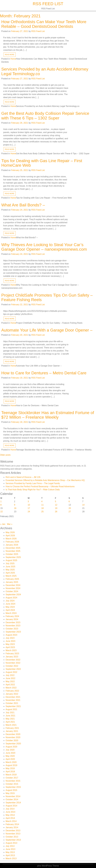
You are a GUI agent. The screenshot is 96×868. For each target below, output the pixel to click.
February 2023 (12, 654)
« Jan (3, 524)
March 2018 (11, 775)
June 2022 (11, 678)
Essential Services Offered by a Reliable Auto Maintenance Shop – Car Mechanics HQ (45, 480)
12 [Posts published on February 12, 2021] (56, 505)
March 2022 (11, 688)
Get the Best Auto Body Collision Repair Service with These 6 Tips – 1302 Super (45, 116)
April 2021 (10, 722)
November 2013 (13, 834)
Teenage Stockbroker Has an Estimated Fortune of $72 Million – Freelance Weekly (48, 415)
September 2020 (13, 744)
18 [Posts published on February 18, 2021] (42, 508)
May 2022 (10, 681)
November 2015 (13, 781)
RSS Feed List (48, 4)
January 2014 (12, 827)
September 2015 (13, 787)
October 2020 (12, 740)
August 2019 (11, 765)
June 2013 (11, 849)
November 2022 (13, 663)
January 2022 (12, 694)
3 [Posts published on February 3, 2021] (28, 501)
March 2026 (11, 539)
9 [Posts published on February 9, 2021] (15, 505)
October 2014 (12, 799)
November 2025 (13, 551)
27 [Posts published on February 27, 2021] (70, 512)
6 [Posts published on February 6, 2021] (69, 501)
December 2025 (13, 548)
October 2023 (12, 629)
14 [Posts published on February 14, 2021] (83, 505)
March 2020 (11, 762)
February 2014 (12, 824)
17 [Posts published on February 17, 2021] (29, 508)
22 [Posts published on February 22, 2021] (2, 512)
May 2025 (10, 570)
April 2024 (10, 610)
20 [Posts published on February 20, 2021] (70, 508)
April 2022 (10, 685)
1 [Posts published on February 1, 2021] (1, 501)
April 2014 (10, 818)
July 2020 (10, 750)
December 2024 (13, 585)
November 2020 (13, 737)
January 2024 (12, 619)
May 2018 (10, 768)
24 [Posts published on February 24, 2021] (29, 512)
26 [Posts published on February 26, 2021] (56, 512)
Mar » (10, 524)
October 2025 (12, 554)
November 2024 (13, 588)
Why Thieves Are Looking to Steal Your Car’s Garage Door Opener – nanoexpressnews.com (44, 247)
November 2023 (13, 626)
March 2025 (11, 576)
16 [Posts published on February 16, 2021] (15, 508)
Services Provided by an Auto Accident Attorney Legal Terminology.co (45, 71)
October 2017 (12, 778)
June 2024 (11, 604)
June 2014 (11, 812)
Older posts (5, 455)
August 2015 (11, 790)
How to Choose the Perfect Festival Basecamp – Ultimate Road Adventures (40, 486)
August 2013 (11, 843)
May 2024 (10, 607)
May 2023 (10, 644)
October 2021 (12, 703)
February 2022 (12, 691)
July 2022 (10, 675)
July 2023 (10, 638)
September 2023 (13, 632)
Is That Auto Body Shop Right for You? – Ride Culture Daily (33, 490)
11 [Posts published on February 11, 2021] (42, 505)
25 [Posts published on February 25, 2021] (42, 512)
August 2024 (11, 598)
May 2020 (10, 756)
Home (13, 59)
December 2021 (13, 697)
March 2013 (11, 858)
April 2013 (10, 855)
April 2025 (10, 573)
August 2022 (11, 672)
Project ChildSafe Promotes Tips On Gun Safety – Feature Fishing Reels (47, 297)
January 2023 (12, 657)
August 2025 (11, 560)
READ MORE (10, 55)
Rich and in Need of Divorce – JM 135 (23, 477)
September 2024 (13, 595)
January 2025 (12, 582)
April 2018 (10, 772)
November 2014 (13, 796)
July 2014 (10, 809)
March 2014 (11, 821)
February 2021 (12, 728)
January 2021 (12, 731)
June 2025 (11, 567)
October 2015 (12, 784)
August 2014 (11, 806)
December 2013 (13, 831)
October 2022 (12, 666)
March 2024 (11, 613)
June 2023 (11, 641)
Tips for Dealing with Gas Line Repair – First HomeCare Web (42, 163)
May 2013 (10, 852)
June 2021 (11, 716)
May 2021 (10, 719)
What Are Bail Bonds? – (23, 205)
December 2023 (13, 622)
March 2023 (11, 650)
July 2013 (10, 846)
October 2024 (12, 591)
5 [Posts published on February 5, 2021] (56, 501)
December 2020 (13, 734)
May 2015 (10, 793)
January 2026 (12, 545)
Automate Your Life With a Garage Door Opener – (47, 330)
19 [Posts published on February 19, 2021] (56, 508)
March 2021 (11, 725)
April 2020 (10, 759)
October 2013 (12, 837)
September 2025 (13, 557)
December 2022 (13, 660)
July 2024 (10, 601)
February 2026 (12, 542)
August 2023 (11, 635)
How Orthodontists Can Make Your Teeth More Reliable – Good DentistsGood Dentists (44, 24)
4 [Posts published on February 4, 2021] (42, 501)
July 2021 (10, 713)
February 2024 (12, 616)
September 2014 (13, 803)
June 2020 (11, 753)
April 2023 (10, 647)
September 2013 (13, 840)
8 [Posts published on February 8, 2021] (1, 505)
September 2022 (13, 669)
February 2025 (12, 579)
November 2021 (13, 700)
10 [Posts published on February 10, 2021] (29, 505)
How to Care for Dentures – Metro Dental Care (44, 373)
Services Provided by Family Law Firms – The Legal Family (33, 483)
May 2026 (10, 532)
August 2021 (11, 709)
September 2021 (13, 706)
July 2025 (10, 563)
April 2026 (10, 536)
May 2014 (10, 815)
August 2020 (11, 747)
